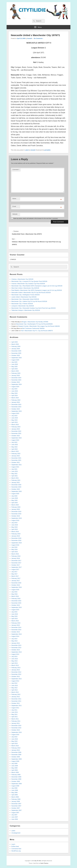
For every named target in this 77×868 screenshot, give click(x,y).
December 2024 (16, 378)
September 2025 (16, 358)
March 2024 (15, 398)
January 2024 (16, 402)
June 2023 (15, 418)
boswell (30, 38)
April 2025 (15, 369)
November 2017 (16, 563)
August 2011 (15, 708)
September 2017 (16, 567)
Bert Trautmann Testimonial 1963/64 (33, 328)
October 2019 (16, 516)
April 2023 (15, 422)
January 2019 (16, 536)
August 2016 (15, 590)
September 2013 (16, 652)
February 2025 (16, 373)
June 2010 (15, 739)
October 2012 (16, 676)
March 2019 (15, 532)
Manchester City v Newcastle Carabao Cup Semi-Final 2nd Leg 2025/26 (34, 308)
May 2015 (14, 616)
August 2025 (15, 360)
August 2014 (15, 636)
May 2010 (14, 741)
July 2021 (14, 469)
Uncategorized (16, 833)
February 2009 (16, 775)
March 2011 (15, 719)
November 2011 (16, 701)
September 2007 (16, 810)
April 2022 (15, 449)
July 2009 (14, 763)
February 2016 (16, 598)
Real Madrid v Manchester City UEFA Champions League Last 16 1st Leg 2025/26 (37, 290)
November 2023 (16, 407)
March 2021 (15, 478)
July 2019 (14, 523)
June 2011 (15, 712)
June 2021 (15, 471)
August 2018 (15, 545)
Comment (16, 169)
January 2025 (16, 375)
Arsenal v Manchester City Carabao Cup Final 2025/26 (28, 284)
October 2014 (16, 632)
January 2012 (16, 697)
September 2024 (16, 384)
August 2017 (15, 569)
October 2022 (16, 436)
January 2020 (16, 509)
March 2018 (15, 554)
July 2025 (14, 362)
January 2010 (16, 750)
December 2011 (16, 699)
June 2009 (15, 766)
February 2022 (16, 454)
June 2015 (15, 614)
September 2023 (16, 411)
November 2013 (16, 648)
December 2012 (16, 672)
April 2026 (15, 342)
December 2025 (16, 351)
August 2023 (15, 413)
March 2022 (15, 451)
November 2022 (16, 433)
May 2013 (14, 661)
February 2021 (16, 480)
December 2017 (16, 561)
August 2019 (15, 520)
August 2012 (15, 681)
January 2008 (16, 801)
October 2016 (16, 585)
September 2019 (16, 518)
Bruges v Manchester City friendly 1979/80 (35, 322)
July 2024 (14, 389)
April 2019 (15, 529)
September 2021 (16, 465)
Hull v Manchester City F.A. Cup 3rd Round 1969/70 (37, 331)
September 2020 (16, 491)
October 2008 (16, 781)
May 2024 (14, 393)
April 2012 (15, 690)
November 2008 (16, 779)
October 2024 (16, 382)
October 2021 (16, 462)
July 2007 (14, 815)
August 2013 (15, 654)
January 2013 (16, 670)
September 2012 (16, 679)
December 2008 (16, 777)
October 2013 (16, 650)
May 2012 (14, 688)
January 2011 (16, 723)
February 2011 (16, 721)
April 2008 (15, 795)
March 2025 (15, 371)
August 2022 (15, 440)
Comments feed (16, 849)
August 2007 (15, 813)
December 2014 (16, 627)
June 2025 (15, 364)
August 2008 (15, 786)
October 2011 (16, 703)
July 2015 (14, 612)
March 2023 (15, 425)
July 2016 (14, 592)
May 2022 (14, 447)
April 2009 (15, 770)
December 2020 (16, 485)
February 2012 (16, 694)
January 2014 (16, 643)
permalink (47, 150)
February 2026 (16, 346)
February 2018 (16, 556)
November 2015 (16, 603)
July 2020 (14, 496)
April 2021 (15, 476)
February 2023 (16, 427)
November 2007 (16, 806)
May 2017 (14, 574)
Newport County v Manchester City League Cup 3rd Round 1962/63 (39, 326)
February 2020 (16, 507)
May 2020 (14, 500)
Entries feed (15, 846)
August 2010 (15, 735)
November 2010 (16, 728)
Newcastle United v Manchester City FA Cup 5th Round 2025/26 (31, 292)
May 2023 (14, 420)
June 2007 (15, 817)
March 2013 (15, 665)
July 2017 (14, 572)
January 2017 (16, 581)
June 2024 (15, 391)
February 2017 (16, 578)
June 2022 (15, 445)
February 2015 (16, 623)
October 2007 (16, 808)
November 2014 (16, 630)
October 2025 (16, 355)
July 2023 (14, 416)
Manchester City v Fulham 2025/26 (22, 304)
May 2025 (14, 367)
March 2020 (15, 505)
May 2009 (14, 768)
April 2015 (15, 619)
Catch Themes (44, 863)
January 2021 (16, 482)
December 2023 (16, 404)
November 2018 (16, 540)
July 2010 (14, 737)
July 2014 (14, 639)
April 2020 (15, 503)
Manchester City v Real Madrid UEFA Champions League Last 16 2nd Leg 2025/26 (37, 286)
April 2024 (15, 395)
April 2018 (15, 552)
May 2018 (14, 549)
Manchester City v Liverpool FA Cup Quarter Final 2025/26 (29, 281)
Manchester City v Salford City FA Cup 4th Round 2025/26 (29, 301)
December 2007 (16, 804)
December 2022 (16, 431)
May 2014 (14, 641)
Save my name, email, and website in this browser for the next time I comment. (36, 218)
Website (15, 214)
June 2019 (15, 525)
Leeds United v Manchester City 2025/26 (24, 297)
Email (14, 206)
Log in (13, 844)
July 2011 (14, 710)
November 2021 (16, 460)
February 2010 (16, 748)
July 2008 (14, 788)
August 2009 (15, 761)
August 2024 (15, 387)
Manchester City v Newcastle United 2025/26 (25, 299)
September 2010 (16, 732)
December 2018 (16, 538)
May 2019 (14, 527)
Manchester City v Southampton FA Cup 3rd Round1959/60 (34, 324)
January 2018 (16, 558)
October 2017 (16, 565)
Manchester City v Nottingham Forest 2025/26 (25, 295)
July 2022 (14, 442)
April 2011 (15, 717)
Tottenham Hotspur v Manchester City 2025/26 (26, 310)
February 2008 (16, 799)
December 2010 (16, 726)
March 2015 (15, 621)
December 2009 (16, 752)
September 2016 (16, 587)
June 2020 (15, 498)
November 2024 (16, 380)
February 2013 (16, 668)
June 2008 (15, 790)
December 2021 (16, 458)
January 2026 (16, 349)
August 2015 (15, 610)
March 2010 (15, 746)
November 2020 (16, 487)
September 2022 (16, 438)
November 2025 (16, 353)
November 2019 (16, 514)
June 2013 (15, 659)
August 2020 (15, 494)
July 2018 (14, 547)
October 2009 (16, 757)
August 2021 (15, 467)
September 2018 (16, 543)
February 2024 (16, 400)
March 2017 (15, 576)
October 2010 (16, 730)
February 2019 (16, 534)
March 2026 (15, 344)
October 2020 (16, 489)
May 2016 (14, 594)
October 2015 (16, 605)
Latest (27, 150)
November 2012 (16, 674)
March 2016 (15, 596)
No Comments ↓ (39, 38)
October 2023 (16, 409)
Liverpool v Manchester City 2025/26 (23, 306)
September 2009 (16, 759)
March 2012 (15, 692)
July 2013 (14, 656)
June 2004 (15, 819)
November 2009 (16, 755)
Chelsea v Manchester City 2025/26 (22, 279)
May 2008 (14, 793)
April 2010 (15, 743)
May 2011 (14, 714)
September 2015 (16, 607)
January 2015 (16, 625)
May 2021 (14, 474)
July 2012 (14, 683)
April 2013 (15, 663)
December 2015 (16, 601)
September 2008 (16, 784)
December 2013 (16, 645)
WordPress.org (16, 851)
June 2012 (15, 685)
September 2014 (16, 634)
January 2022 (16, 456)
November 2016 (16, 583)
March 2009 (15, 772)
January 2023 (16, 429)
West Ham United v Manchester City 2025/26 (25, 288)
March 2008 (15, 797)
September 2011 (16, 706)
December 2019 (16, 512)
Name (14, 199)
